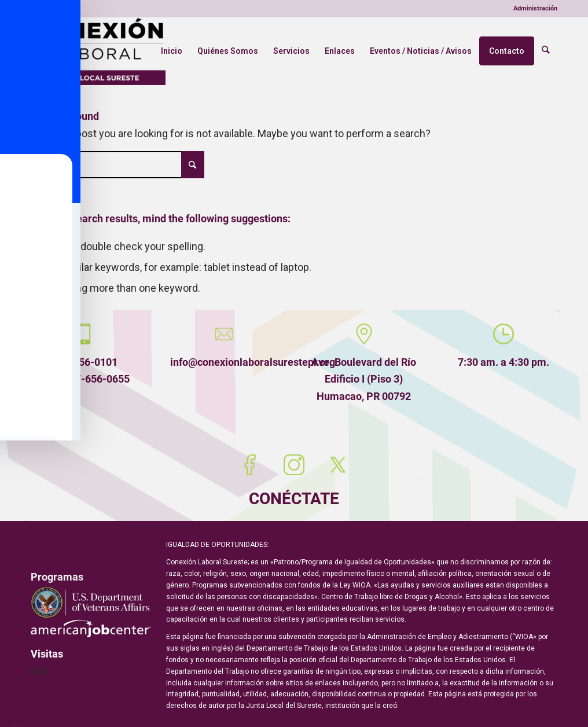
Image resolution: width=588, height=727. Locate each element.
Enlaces (341, 51)
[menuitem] (532, 9)
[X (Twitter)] (338, 465)
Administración (535, 8)
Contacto (508, 51)
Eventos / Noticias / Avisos (422, 51)
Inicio (173, 51)
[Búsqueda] (547, 51)
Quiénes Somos (229, 51)
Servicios (293, 51)
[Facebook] (250, 465)
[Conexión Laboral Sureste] (98, 51)
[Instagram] (294, 465)
